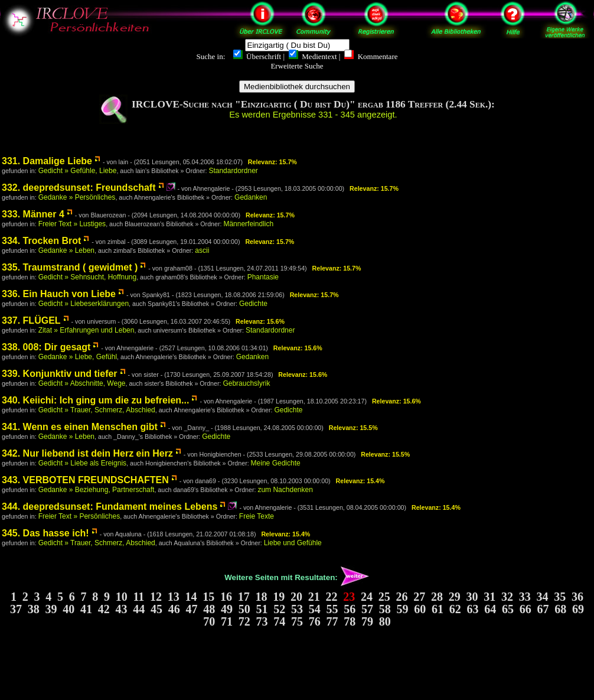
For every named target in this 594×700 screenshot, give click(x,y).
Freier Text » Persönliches (79, 516)
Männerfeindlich (248, 224)
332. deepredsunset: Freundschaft (79, 188)
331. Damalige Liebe (47, 161)
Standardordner (233, 171)
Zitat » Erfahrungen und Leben (87, 330)
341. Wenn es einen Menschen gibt (80, 427)
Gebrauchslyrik (246, 383)
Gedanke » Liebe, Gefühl (78, 357)
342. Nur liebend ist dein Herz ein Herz (87, 453)
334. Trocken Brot (41, 241)
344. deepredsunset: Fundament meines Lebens (110, 507)
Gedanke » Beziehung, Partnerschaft (97, 490)
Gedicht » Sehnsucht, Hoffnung (88, 277)
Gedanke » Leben (66, 250)
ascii (202, 250)
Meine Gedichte (276, 463)
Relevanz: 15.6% (260, 321)
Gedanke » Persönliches (77, 197)
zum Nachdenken (285, 490)
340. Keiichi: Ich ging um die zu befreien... (95, 400)
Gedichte (253, 304)
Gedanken (251, 197)
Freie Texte (257, 516)
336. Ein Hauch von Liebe (59, 294)
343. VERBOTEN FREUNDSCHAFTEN (85, 480)
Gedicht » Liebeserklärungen (84, 304)
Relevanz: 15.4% (360, 481)
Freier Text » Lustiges (72, 224)
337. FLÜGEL (31, 320)
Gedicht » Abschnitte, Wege (82, 383)
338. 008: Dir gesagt (46, 347)
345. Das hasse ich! (45, 533)
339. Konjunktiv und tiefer (60, 374)
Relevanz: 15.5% (353, 428)
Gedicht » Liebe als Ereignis (82, 463)
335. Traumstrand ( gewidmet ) (70, 267)
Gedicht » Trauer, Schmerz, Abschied (97, 410)
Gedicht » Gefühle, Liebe (78, 171)
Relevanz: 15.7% (272, 162)
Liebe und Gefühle (293, 543)
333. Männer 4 (33, 214)
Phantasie (263, 277)
